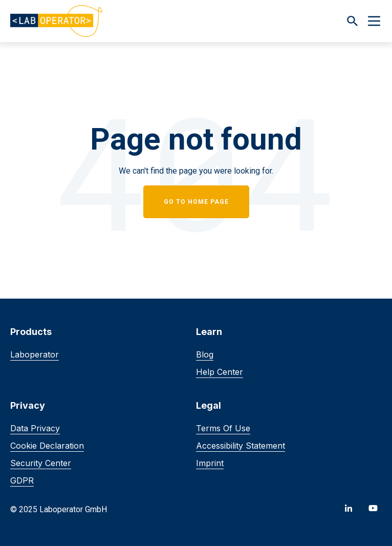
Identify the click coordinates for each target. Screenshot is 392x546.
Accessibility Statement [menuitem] (241, 446)
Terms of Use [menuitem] (223, 428)
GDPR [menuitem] (22, 480)
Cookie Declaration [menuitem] (47, 446)
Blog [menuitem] (205, 354)
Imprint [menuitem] (210, 463)
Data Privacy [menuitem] (35, 428)
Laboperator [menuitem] (35, 354)
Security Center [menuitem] (41, 463)
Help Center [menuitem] (220, 372)
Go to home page (196, 202)
